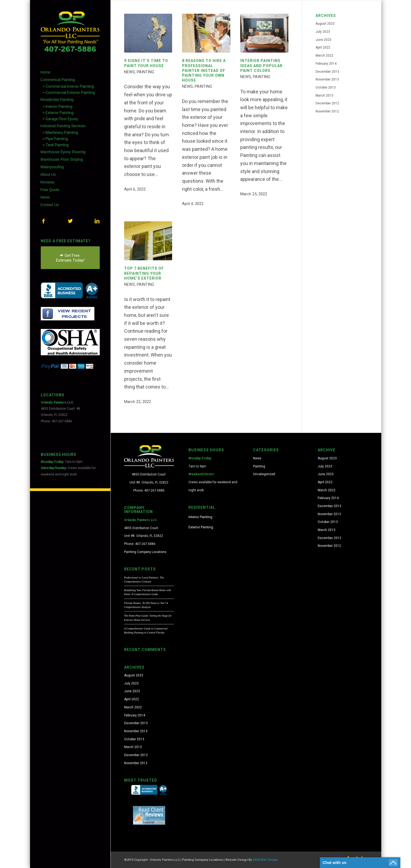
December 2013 (327, 72)
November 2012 (327, 111)
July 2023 (323, 32)
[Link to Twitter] (70, 221)
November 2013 (327, 79)
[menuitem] (70, 72)
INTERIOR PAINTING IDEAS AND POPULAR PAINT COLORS (261, 65)
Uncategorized (264, 474)
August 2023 (325, 24)
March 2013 (324, 96)
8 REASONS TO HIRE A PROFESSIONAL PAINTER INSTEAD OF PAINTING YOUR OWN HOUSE (204, 70)
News (129, 72)
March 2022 (324, 56)
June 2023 (323, 40)
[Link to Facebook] (43, 221)
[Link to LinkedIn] (97, 221)
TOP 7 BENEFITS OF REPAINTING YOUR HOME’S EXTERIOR (144, 273)
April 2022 (323, 47)
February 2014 (326, 64)
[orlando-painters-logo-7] (70, 31)
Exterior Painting (201, 527)
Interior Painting (200, 517)
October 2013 (326, 87)
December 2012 (327, 103)
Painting (145, 72)
